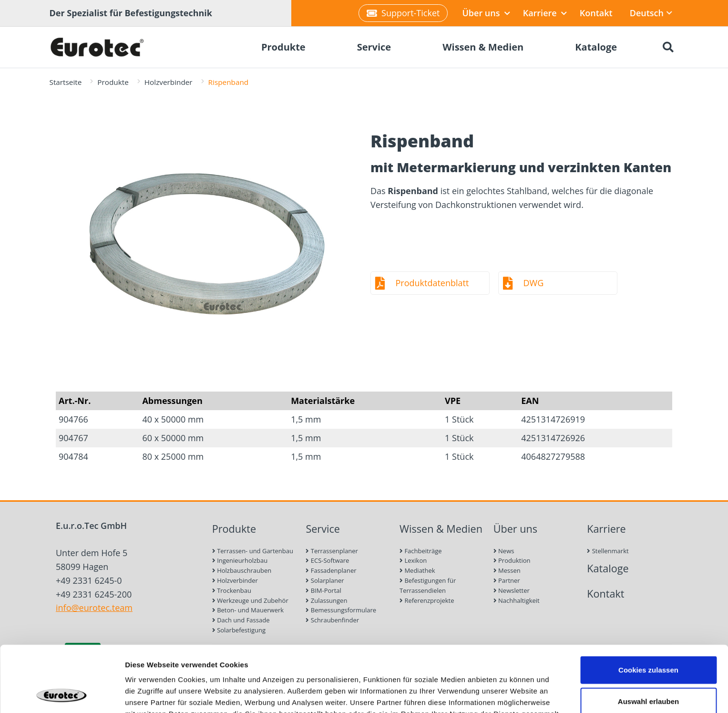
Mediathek (417, 570)
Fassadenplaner (331, 570)
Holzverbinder (169, 82)
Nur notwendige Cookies (648, 670)
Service (323, 529)
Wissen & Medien (441, 529)
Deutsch (651, 13)
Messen (507, 570)
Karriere (545, 13)
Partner (507, 580)
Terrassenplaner (332, 551)
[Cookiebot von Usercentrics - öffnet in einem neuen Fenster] (62, 694)
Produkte (113, 82)
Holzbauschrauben (242, 570)
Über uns (486, 13)
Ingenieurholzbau (240, 560)
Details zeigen (507, 694)
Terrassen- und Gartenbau (253, 551)
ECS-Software (327, 560)
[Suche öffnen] (668, 47)
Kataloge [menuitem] (596, 47)
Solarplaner (325, 580)
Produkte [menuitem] (283, 47)
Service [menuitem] (374, 47)
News (504, 551)
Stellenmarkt (608, 551)
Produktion (512, 560)
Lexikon (413, 560)
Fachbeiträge (421, 551)
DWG (534, 283)
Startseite (66, 82)
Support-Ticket (403, 13)
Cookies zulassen (648, 608)
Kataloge (608, 568)
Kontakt (596, 13)
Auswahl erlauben (648, 639)
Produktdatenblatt (432, 283)
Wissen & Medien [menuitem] (483, 47)
